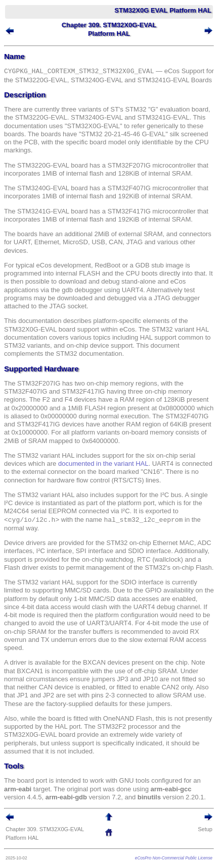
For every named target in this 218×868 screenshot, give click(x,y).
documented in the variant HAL (103, 464)
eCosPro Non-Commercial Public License (174, 858)
